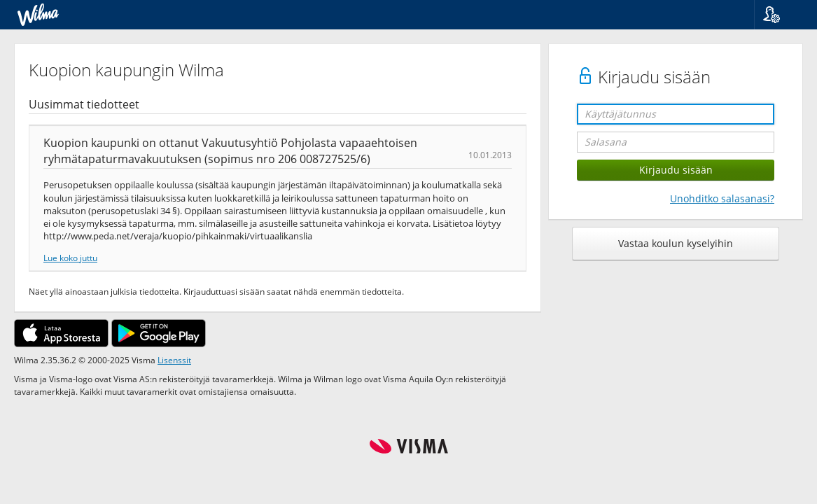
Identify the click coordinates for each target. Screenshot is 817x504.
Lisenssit (174, 360)
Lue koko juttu (70, 258)
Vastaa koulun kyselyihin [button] (676, 243)
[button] (780, 15)
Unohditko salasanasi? (722, 198)
